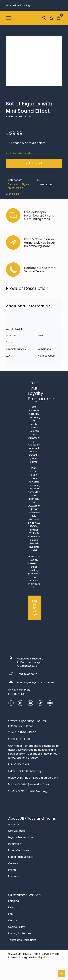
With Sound (55, 321)
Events (12, 870)
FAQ (11, 914)
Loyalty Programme (21, 837)
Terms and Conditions (22, 940)
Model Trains (15, 188)
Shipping (14, 901)
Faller (17, 194)
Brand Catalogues (19, 850)
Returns (13, 907)
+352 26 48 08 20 (27, 674)
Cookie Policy (17, 927)
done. (47, 957)
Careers (13, 863)
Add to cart (34, 163)
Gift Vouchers (17, 831)
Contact (14, 920)
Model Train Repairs (20, 857)
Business (14, 876)
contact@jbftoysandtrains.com (35, 682)
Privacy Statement (20, 933)
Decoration (14, 184)
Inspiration (15, 844)
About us (14, 824)
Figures (26, 184)
